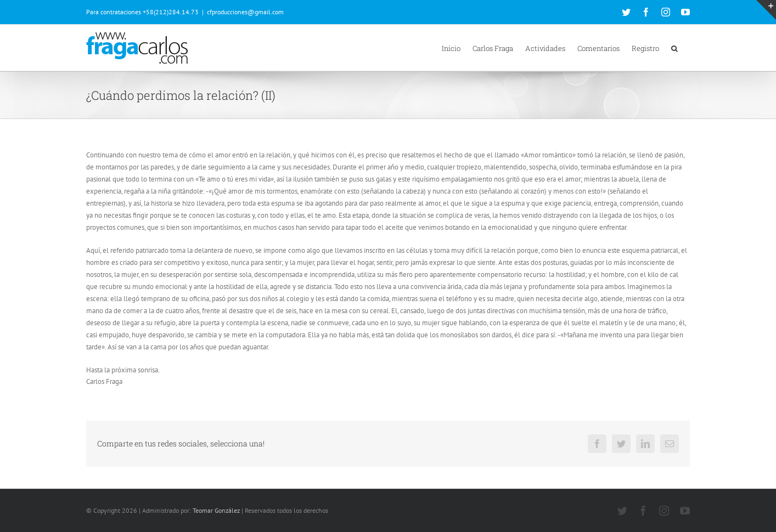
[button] (674, 48)
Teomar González (216, 510)
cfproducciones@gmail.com (245, 12)
